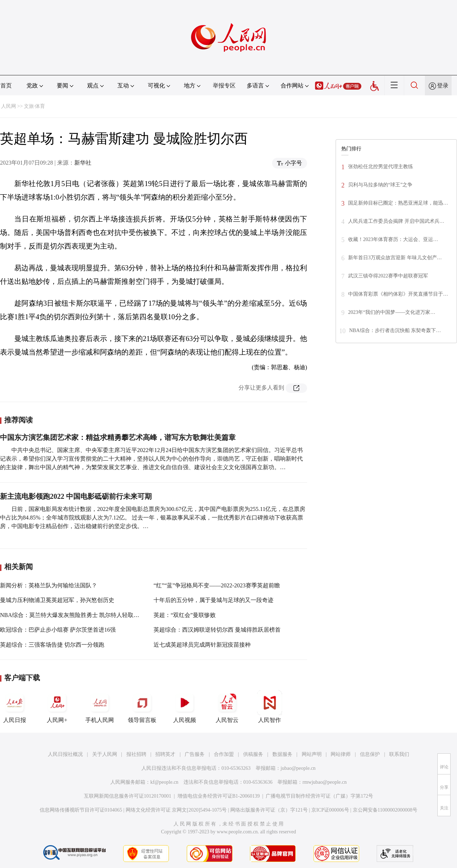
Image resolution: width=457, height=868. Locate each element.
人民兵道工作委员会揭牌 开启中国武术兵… (396, 221)
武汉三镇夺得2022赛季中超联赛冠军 (388, 276)
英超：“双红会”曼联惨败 (185, 615)
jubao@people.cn (298, 768)
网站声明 (312, 754)
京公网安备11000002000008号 (385, 810)
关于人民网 (105, 754)
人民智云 (227, 707)
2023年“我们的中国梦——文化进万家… (392, 312)
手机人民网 (100, 707)
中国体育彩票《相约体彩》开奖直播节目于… (398, 294)
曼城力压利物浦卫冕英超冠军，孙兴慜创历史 (57, 600)
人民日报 (15, 707)
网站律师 (341, 754)
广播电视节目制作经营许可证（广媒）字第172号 (319, 796)
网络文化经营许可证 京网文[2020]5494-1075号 (176, 810)
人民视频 (185, 707)
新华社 (83, 163)
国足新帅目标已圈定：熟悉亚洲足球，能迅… (398, 203)
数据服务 (282, 754)
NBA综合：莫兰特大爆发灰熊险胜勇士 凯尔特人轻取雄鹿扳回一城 (84, 615)
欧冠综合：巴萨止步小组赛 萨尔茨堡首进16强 (58, 630)
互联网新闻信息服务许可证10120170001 (128, 796)
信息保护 (370, 754)
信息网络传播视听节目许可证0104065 (81, 810)
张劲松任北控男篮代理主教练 (381, 167)
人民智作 (270, 707)
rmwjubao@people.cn (325, 782)
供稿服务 (253, 754)
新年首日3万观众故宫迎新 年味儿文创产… (395, 258)
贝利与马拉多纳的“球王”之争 (380, 185)
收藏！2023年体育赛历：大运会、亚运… (393, 239)
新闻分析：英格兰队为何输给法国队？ (49, 585)
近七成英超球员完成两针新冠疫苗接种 (202, 645)
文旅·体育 (35, 106)
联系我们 (399, 754)
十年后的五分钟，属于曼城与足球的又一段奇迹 (214, 600)
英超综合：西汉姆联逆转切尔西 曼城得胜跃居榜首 (217, 630)
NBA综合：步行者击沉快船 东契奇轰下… (395, 330)
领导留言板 (142, 707)
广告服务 (195, 754)
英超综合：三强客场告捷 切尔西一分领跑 (52, 645)
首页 (6, 86)
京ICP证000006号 (330, 810)
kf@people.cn (164, 782)
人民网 (9, 106)
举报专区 (224, 86)
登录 (443, 86)
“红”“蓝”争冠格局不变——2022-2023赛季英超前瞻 (217, 585)
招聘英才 (165, 754)
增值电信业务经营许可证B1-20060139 (219, 796)
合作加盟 (224, 754)
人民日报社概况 (65, 754)
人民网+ (57, 707)
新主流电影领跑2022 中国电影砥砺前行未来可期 (76, 496)
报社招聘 (136, 754)
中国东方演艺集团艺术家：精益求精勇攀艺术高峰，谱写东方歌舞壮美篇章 (118, 437)
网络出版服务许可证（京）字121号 (269, 810)
